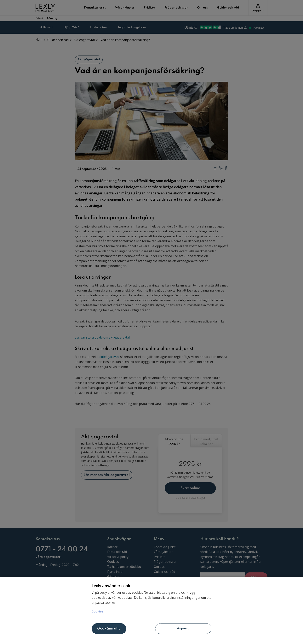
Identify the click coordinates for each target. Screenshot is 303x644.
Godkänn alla (109, 629)
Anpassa (170, 629)
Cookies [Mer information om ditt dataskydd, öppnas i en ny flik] (97, 611)
